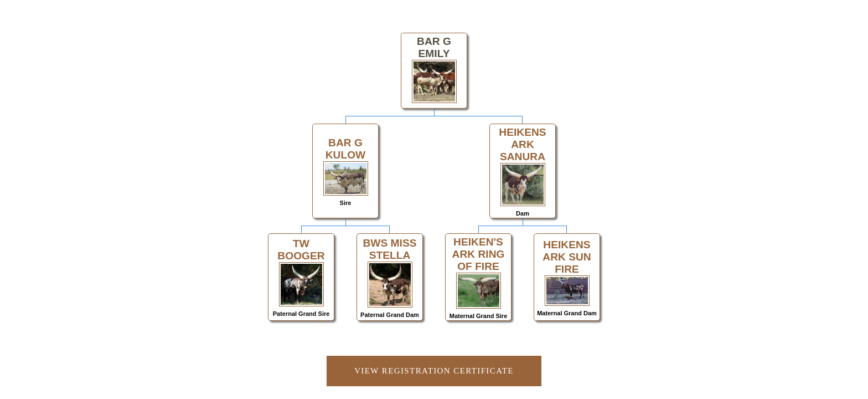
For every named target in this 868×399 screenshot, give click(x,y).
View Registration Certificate (434, 371)
